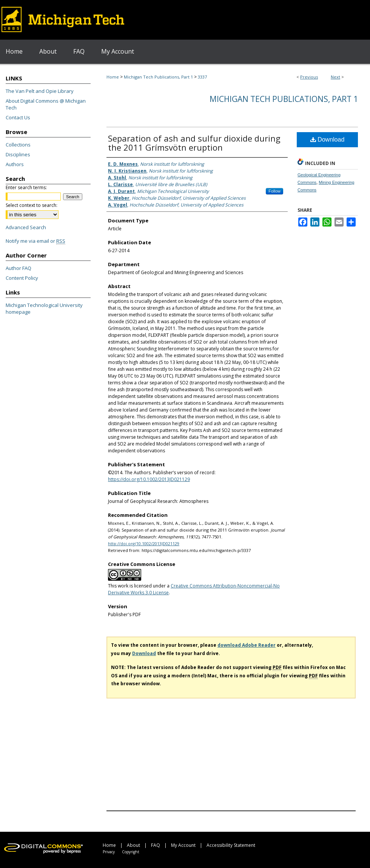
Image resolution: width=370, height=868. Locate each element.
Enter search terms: (26, 187)
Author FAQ (18, 268)
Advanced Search (26, 227)
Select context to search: (32, 205)
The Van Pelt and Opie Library (40, 91)
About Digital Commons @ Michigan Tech (46, 104)
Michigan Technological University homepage (44, 308)
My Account (183, 845)
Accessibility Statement (231, 845)
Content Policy (22, 278)
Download (328, 140)
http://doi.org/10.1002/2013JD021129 (144, 543)
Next (335, 77)
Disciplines (18, 154)
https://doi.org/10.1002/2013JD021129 (149, 479)
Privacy (109, 852)
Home (113, 77)
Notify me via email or (35, 241)
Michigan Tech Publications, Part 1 (158, 77)
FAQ (156, 845)
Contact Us (18, 117)
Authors (15, 164)
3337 (202, 77)
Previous (309, 77)
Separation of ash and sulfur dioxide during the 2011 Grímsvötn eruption (194, 143)
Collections (18, 145)
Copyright (131, 852)
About (133, 845)
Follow (274, 191)
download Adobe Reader (247, 645)
